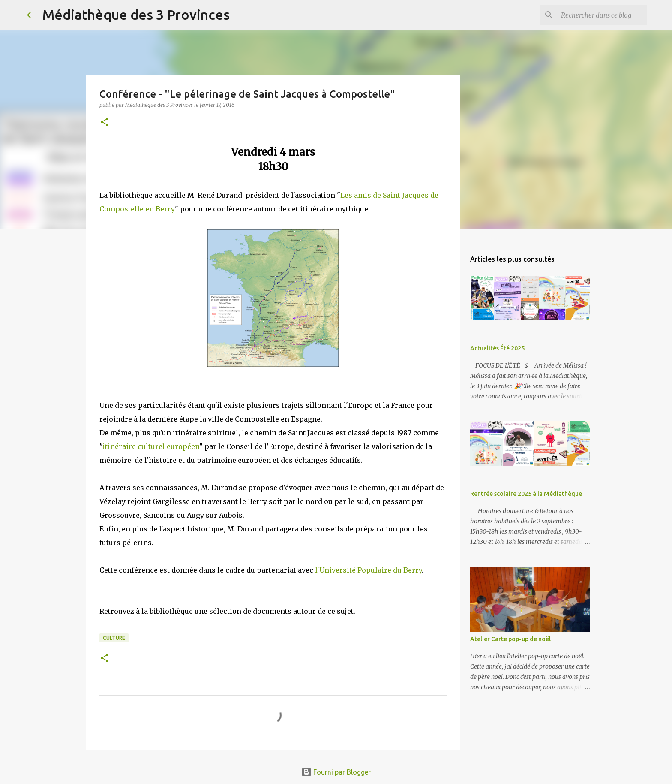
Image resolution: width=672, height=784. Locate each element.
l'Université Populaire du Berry (368, 570)
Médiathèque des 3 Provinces (136, 15)
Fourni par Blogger (336, 772)
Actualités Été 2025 (497, 348)
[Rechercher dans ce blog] (602, 15)
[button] (105, 122)
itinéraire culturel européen (151, 446)
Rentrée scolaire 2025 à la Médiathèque (526, 494)
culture (114, 638)
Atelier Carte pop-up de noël (510, 639)
